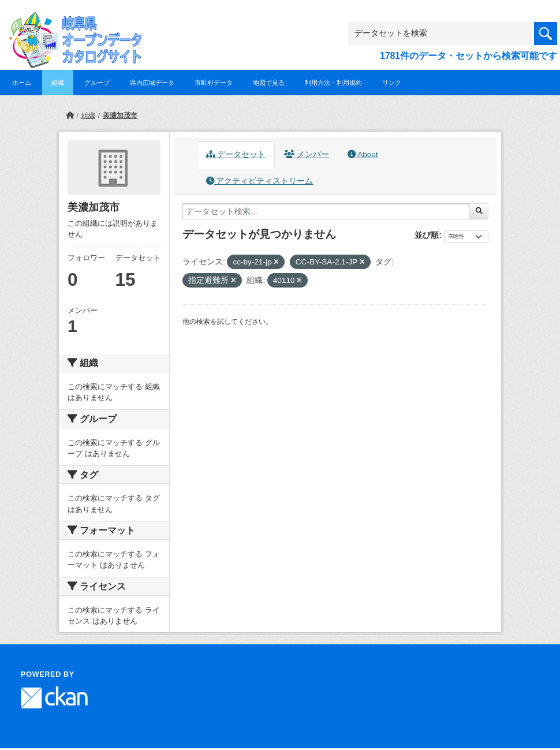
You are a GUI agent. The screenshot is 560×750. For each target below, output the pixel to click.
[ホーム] (70, 115)
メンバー (307, 154)
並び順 (427, 235)
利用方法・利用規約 (333, 83)
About (363, 154)
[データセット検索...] (326, 211)
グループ (97, 83)
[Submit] (479, 211)
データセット (236, 154)
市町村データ (214, 83)
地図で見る (269, 83)
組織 (58, 83)
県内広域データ (152, 83)
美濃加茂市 (120, 115)
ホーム (22, 83)
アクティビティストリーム (260, 181)
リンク (392, 83)
